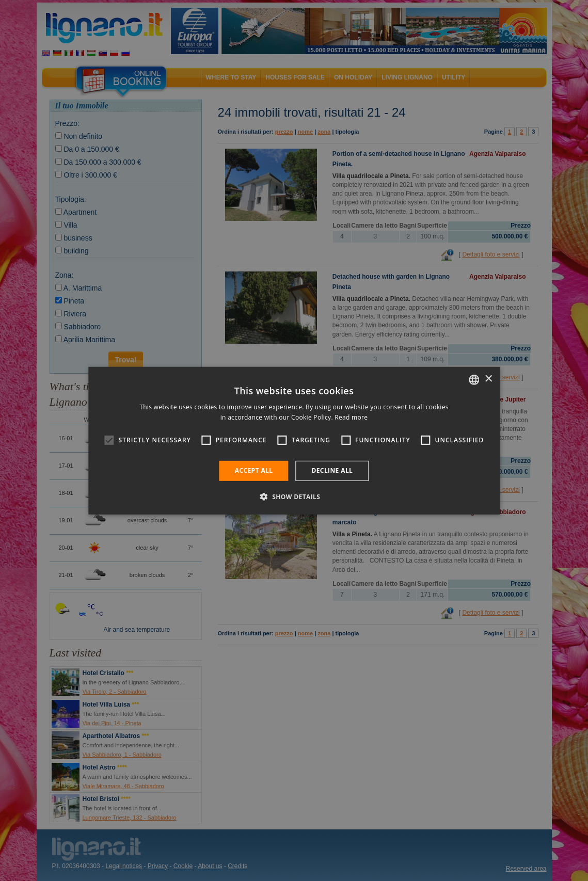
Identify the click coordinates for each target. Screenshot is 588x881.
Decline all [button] (332, 470)
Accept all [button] (254, 470)
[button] (294, 496)
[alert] (294, 441)
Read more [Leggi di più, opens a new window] (351, 417)
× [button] (488, 379)
